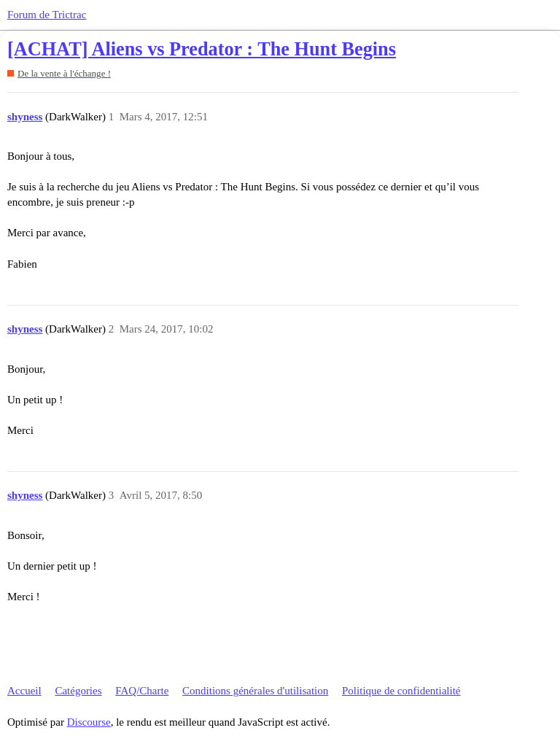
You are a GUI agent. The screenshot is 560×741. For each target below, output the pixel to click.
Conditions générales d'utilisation (255, 691)
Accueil (24, 691)
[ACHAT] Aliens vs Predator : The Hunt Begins (202, 49)
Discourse (89, 722)
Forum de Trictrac (47, 15)
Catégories (78, 691)
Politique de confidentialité (401, 691)
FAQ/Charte (142, 691)
